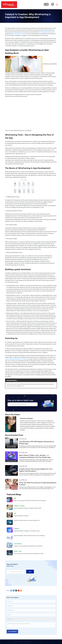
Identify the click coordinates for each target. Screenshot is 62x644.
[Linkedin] (14, 591)
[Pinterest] (19, 591)
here (23, 386)
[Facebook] (11, 591)
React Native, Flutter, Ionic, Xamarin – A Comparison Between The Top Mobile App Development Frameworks (35, 457)
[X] (16, 591)
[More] (21, 591)
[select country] (46, 4)
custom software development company (16, 359)
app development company (19, 34)
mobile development (47, 32)
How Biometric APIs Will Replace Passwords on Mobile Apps (37, 443)
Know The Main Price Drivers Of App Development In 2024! (38, 484)
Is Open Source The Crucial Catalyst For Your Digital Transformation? (36, 470)
